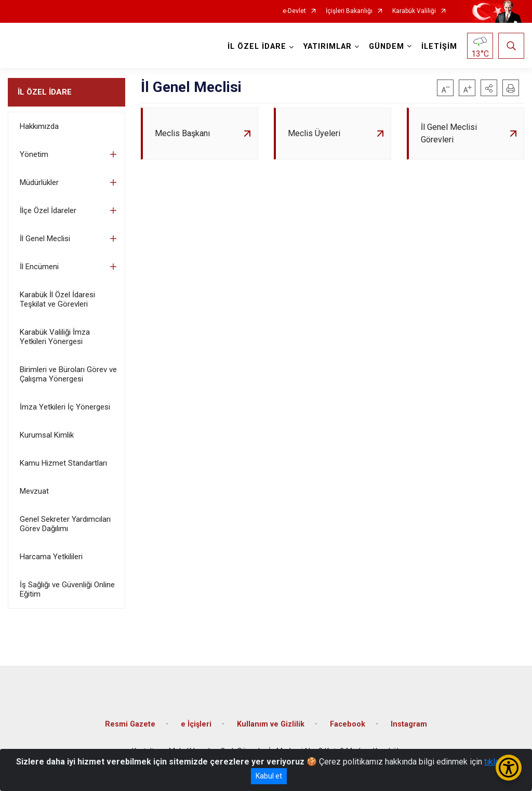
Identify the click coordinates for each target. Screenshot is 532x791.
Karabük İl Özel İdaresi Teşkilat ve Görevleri (57, 299)
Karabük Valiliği (414, 11)
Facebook (348, 724)
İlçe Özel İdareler (48, 210)
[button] (489, 88)
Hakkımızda (39, 126)
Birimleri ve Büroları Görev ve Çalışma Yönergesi (68, 374)
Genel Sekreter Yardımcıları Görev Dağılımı (65, 524)
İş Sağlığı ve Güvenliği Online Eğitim (67, 589)
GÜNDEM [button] (387, 47)
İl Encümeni (39, 267)
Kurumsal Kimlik (47, 435)
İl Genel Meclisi (45, 239)
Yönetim (34, 154)
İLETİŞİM (439, 47)
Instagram (409, 724)
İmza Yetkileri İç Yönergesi (65, 407)
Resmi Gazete (130, 724)
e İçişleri (196, 724)
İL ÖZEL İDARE (45, 92)
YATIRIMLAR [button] (328, 47)
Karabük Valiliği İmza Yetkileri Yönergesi (55, 337)
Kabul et (269, 776)
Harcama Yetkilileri (51, 557)
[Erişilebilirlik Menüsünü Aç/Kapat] (509, 768)
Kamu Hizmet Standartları (63, 463)
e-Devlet (294, 11)
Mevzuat (34, 491)
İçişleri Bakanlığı (349, 11)
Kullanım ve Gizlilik (271, 724)
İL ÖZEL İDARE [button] (257, 47)
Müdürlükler (39, 182)
